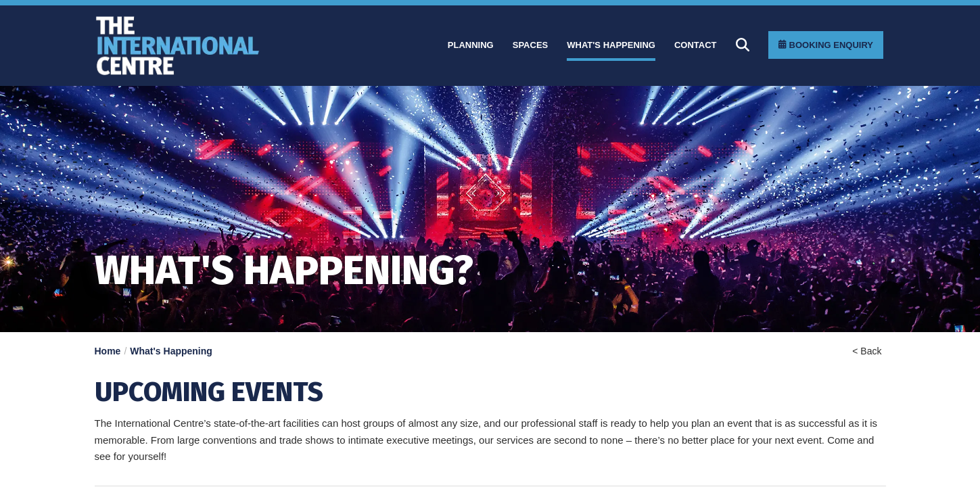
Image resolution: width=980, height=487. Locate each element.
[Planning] (471, 45)
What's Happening (171, 351)
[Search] (743, 45)
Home (108, 351)
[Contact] (696, 45)
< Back (867, 351)
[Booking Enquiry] (826, 45)
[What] (611, 45)
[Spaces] (531, 45)
